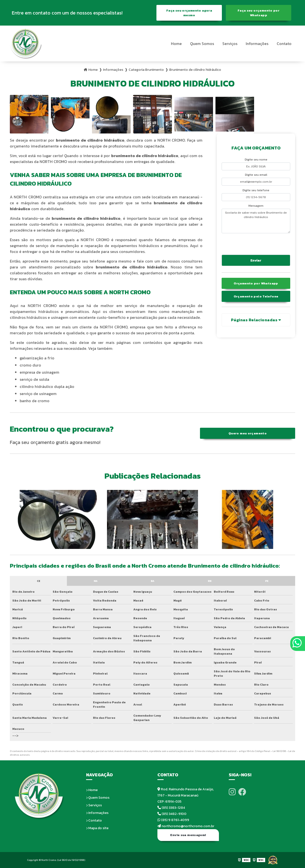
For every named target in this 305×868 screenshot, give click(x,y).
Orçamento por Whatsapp (256, 283)
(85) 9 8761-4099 (173, 820)
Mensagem (256, 206)
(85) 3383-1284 (171, 808)
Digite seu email (256, 175)
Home (176, 44)
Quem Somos (202, 44)
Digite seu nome (256, 160)
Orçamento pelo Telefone (256, 296)
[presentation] (252, 243)
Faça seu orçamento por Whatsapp (259, 13)
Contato (284, 44)
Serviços (230, 44)
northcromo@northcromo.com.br (186, 826)
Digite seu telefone (256, 190)
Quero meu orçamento (248, 433)
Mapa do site (97, 828)
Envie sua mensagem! (188, 835)
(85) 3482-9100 (172, 814)
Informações (257, 44)
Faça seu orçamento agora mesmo (189, 13)
